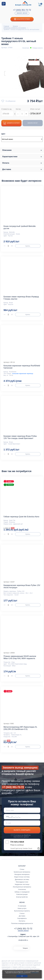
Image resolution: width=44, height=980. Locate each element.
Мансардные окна (22, 882)
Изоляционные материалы (22, 887)
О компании (22, 906)
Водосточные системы (22, 877)
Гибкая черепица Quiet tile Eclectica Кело (21, 517)
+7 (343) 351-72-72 (22, 10)
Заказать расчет (33, 123)
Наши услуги (22, 908)
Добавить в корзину (11, 123)
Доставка (22, 916)
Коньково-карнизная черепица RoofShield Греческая (22, 367)
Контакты (22, 921)
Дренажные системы (22, 879)
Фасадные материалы (22, 874)
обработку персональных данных (22, 836)
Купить (28, 246)
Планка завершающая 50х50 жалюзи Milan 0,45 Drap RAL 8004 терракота (20, 657)
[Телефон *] (22, 817)
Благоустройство (22, 897)
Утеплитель (22, 889)
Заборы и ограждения (22, 892)
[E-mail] (22, 823)
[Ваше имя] (22, 810)
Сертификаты (22, 918)
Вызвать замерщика (22, 830)
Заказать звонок (22, 13)
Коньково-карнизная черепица (23, 374)
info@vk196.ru (23, 940)
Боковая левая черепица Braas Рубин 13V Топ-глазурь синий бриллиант (20, 437)
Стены (22, 869)
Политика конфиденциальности (22, 923)
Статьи (22, 913)
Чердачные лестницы (22, 884)
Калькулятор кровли (22, 19)
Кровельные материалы (22, 872)
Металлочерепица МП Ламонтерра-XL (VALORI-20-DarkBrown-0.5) (20, 728)
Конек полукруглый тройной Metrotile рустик (20, 227)
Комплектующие (22, 894)
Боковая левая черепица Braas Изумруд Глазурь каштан (21, 298)
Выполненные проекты (22, 911)
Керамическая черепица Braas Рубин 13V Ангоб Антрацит (22, 586)
